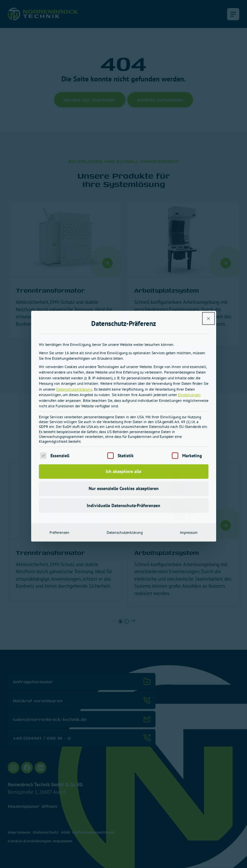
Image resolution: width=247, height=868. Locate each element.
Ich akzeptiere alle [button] (123, 374)
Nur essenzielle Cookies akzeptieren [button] (124, 391)
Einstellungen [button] (189, 298)
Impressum (189, 435)
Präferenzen (59, 435)
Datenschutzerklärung (74, 292)
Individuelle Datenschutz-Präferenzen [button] (123, 408)
